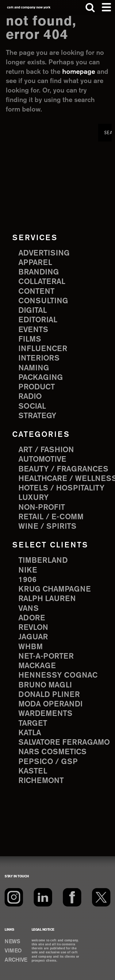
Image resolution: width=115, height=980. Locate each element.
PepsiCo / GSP (48, 762)
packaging (41, 378)
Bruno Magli (45, 685)
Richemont (41, 781)
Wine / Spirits (47, 527)
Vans (29, 609)
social (32, 407)
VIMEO (13, 951)
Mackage (37, 666)
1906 (27, 580)
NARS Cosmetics (52, 752)
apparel (35, 263)
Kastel (33, 771)
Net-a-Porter (46, 656)
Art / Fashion (46, 450)
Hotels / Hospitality (61, 488)
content (36, 292)
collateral (42, 282)
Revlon (33, 628)
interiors (39, 358)
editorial (38, 320)
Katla (30, 733)
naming (34, 368)
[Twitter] (101, 897)
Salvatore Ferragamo (64, 743)
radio (30, 397)
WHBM (31, 647)
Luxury (34, 498)
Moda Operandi (50, 704)
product (37, 387)
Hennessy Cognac (58, 675)
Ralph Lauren (47, 599)
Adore (32, 618)
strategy (37, 416)
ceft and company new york (29, 8)
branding (39, 272)
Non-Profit (42, 508)
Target (33, 724)
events (33, 330)
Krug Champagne (55, 589)
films (30, 339)
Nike (28, 570)
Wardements (45, 714)
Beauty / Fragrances (63, 469)
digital (33, 311)
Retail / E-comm (51, 517)
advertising (44, 253)
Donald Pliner (49, 695)
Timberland (43, 561)
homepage (79, 72)
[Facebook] (72, 897)
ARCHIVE (16, 960)
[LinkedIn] (43, 897)
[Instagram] (14, 897)
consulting (43, 301)
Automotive (42, 460)
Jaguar (33, 637)
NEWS (12, 942)
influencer (43, 349)
